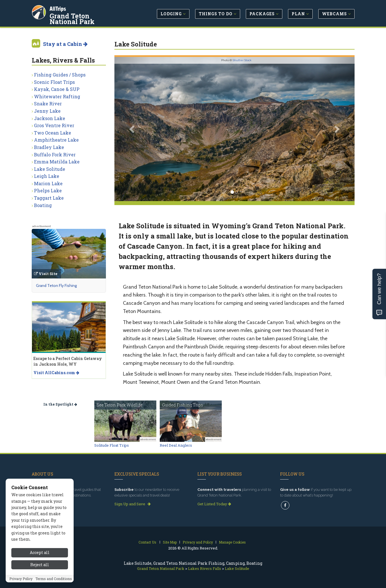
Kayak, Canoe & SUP (57, 89)
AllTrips (59, 8)
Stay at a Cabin (65, 44)
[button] (132, 129)
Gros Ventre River (54, 125)
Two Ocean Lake (53, 133)
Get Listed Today (214, 504)
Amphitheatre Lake (56, 140)
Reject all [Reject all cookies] (40, 565)
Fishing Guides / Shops (60, 75)
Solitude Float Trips (112, 445)
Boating (43, 205)
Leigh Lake (47, 176)
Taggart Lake (49, 198)
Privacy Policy (21, 579)
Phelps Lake (48, 190)
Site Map (170, 542)
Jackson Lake (50, 118)
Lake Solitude (50, 169)
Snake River (48, 104)
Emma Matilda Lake (57, 162)
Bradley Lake (49, 147)
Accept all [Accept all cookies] (40, 552)
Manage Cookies (232, 542)
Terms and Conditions (54, 579)
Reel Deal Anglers (176, 445)
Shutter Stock (242, 60)
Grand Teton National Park (85, 18)
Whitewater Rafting (57, 96)
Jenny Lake (47, 111)
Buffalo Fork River (55, 155)
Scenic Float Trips (54, 82)
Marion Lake (48, 183)
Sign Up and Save (133, 504)
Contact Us (147, 542)
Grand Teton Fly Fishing (56, 286)
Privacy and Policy (198, 542)
